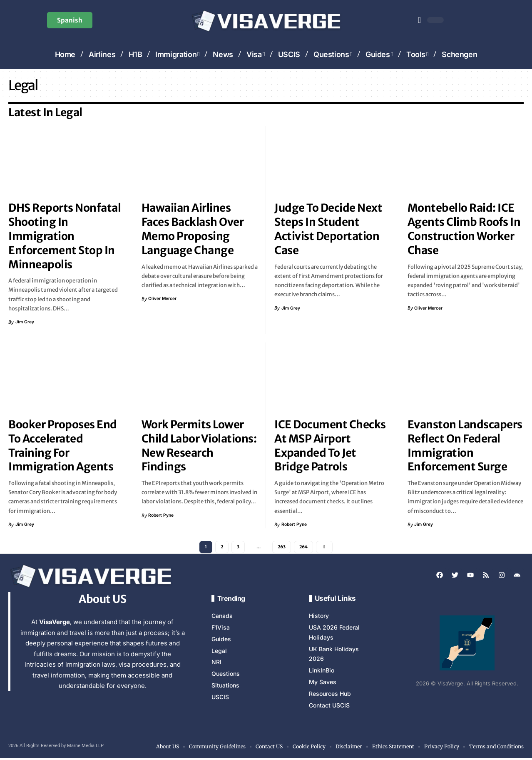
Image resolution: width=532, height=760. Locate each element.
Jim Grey (25, 322)
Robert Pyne (162, 515)
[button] (419, 20)
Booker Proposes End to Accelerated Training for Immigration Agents (63, 445)
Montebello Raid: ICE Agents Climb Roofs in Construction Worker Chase (464, 229)
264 (305, 548)
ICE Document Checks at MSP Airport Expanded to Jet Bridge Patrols (330, 445)
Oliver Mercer (163, 299)
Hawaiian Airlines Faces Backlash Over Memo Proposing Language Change (193, 229)
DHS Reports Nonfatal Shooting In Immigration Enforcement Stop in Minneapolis (65, 236)
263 (282, 548)
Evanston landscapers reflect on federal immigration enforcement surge (465, 445)
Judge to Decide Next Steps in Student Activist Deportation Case (328, 229)
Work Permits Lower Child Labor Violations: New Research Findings (199, 445)
